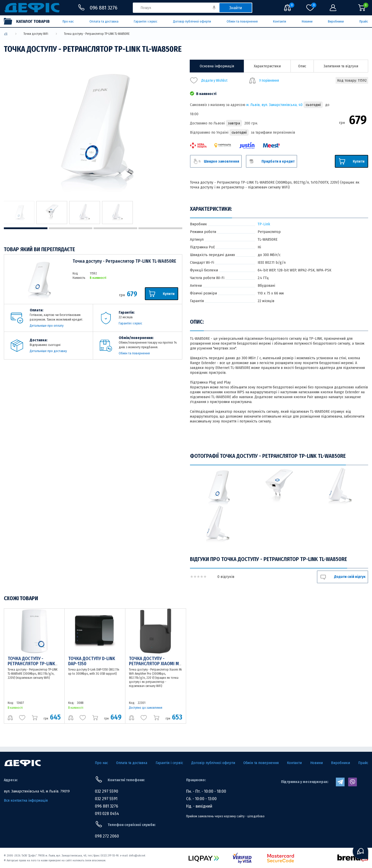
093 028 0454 (107, 814)
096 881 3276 (107, 806)
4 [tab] (160, 228)
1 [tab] (26, 228)
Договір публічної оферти (192, 21)
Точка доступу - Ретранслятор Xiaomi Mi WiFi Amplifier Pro (155, 664)
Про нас (68, 21)
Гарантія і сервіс (146, 21)
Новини (307, 21)
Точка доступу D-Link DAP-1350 (92, 661)
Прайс (364, 21)
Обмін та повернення (242, 21)
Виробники (336, 21)
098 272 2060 (107, 836)
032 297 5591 (106, 799)
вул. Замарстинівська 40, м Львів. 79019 (37, 791)
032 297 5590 (107, 791)
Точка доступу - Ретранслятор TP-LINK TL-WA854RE (31, 664)
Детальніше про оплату (47, 326)
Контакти (280, 21)
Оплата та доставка (104, 21)
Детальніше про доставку (48, 351)
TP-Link (264, 224)
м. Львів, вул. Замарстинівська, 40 (274, 105)
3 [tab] (115, 228)
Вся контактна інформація (26, 800)
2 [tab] (71, 228)
